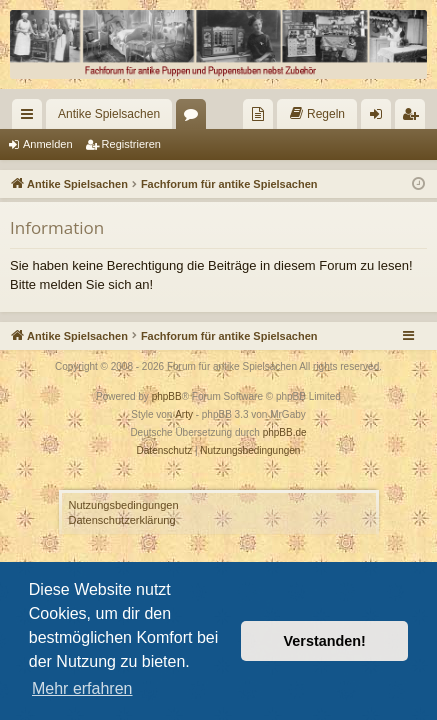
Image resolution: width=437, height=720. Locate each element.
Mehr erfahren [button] (82, 688)
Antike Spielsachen (109, 114)
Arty (184, 414)
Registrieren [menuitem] (414, 118)
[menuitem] (258, 114)
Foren (195, 118)
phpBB (167, 396)
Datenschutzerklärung (122, 520)
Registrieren (131, 144)
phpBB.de (285, 432)
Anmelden (48, 144)
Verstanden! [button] (325, 641)
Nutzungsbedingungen (124, 505)
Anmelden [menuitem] (380, 118)
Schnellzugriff (31, 118)
